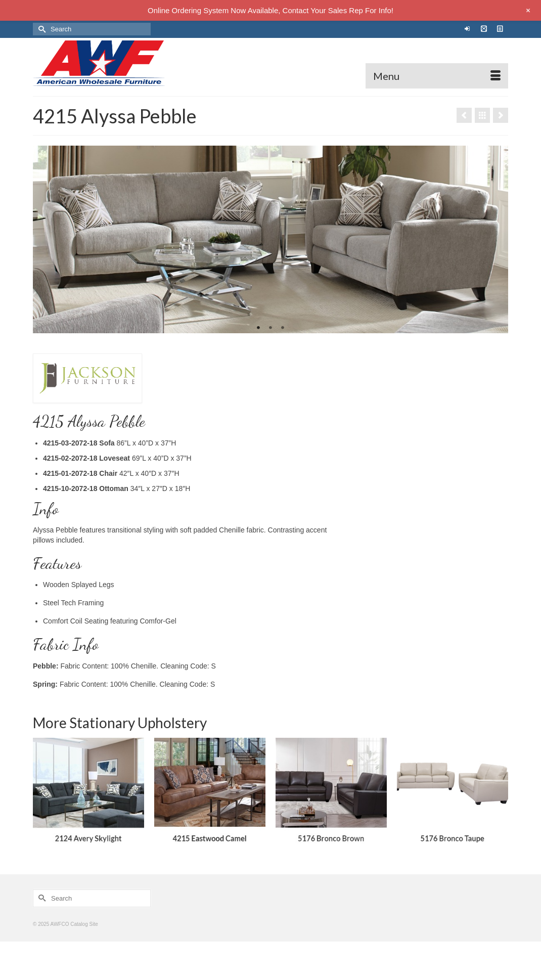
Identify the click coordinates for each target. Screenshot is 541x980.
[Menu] (437, 76)
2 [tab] (270, 328)
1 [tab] (258, 328)
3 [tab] (283, 328)
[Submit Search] (40, 29)
